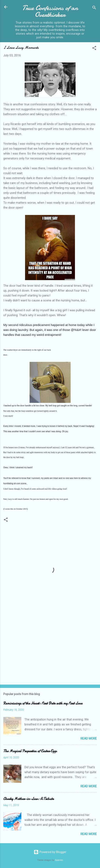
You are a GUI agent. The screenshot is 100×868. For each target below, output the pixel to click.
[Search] (94, 8)
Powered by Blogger (50, 852)
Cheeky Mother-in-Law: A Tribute (29, 799)
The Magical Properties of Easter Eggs (30, 751)
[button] (94, 49)
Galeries (59, 860)
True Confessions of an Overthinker (50, 11)
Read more (89, 738)
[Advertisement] (50, 649)
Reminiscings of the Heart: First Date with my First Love (43, 703)
